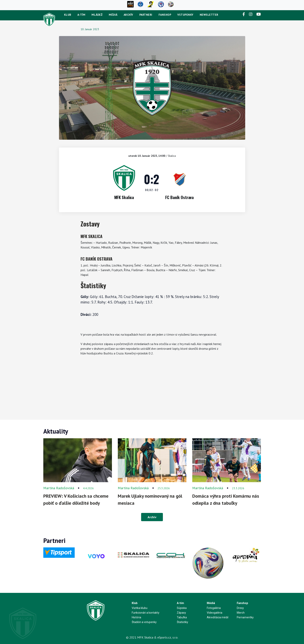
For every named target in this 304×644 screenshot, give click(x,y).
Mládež (97, 15)
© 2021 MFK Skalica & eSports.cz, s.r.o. (152, 637)
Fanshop (165, 15)
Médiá (113, 15)
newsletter (209, 15)
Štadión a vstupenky (144, 622)
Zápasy (181, 613)
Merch (241, 613)
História (136, 617)
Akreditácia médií (218, 617)
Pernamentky (245, 617)
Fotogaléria (214, 608)
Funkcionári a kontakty (146, 613)
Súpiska (182, 608)
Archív (128, 15)
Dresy (240, 608)
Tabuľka (182, 617)
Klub (68, 15)
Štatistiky (182, 622)
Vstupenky (185, 15)
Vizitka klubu (140, 608)
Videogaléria (215, 613)
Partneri (146, 15)
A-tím (81, 15)
